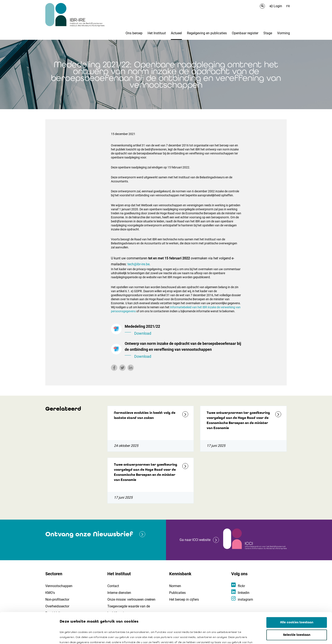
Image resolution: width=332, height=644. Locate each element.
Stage (268, 33)
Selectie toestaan (297, 604)
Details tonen (242, 636)
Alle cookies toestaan (297, 592)
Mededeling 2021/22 (183, 330)
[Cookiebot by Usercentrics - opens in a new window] (27, 636)
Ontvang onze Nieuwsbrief (89, 534)
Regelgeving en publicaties (207, 33)
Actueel (176, 33)
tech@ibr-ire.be (138, 264)
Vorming (284, 33)
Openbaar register (245, 33)
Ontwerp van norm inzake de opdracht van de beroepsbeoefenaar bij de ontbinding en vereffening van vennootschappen (183, 350)
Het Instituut (157, 33)
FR (288, 6)
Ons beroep (134, 33)
